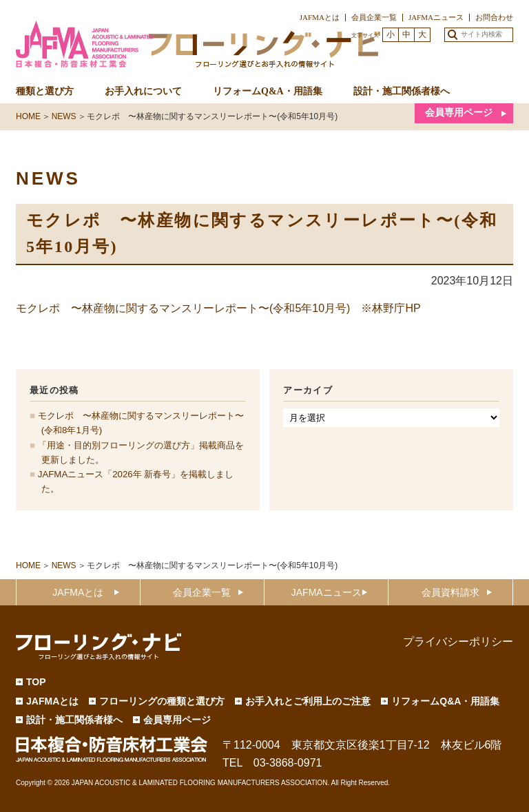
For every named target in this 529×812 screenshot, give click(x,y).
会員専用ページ (459, 113)
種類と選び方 (45, 91)
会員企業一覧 (374, 17)
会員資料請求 (450, 592)
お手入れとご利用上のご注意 (308, 701)
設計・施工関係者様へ (402, 91)
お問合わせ (494, 17)
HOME (28, 565)
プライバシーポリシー (458, 642)
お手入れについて (143, 91)
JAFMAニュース (436, 17)
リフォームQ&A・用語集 (268, 91)
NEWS (64, 565)
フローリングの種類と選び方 (162, 701)
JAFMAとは (320, 17)
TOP (36, 682)
